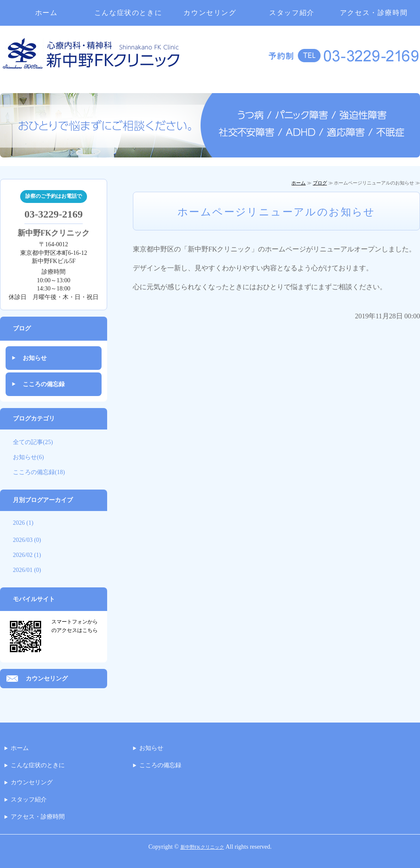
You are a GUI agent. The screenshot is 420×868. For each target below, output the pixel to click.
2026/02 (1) (27, 555)
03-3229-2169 (54, 214)
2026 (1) (23, 523)
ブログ (320, 183)
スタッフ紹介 (292, 13)
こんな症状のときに (128, 13)
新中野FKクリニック (202, 847)
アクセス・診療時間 (374, 13)
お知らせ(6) (28, 457)
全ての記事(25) (33, 442)
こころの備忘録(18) (39, 472)
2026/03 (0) (27, 540)
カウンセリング (210, 13)
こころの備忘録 (44, 384)
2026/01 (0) (27, 570)
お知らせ (35, 358)
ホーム (46, 13)
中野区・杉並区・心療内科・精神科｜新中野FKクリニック (91, 59)
